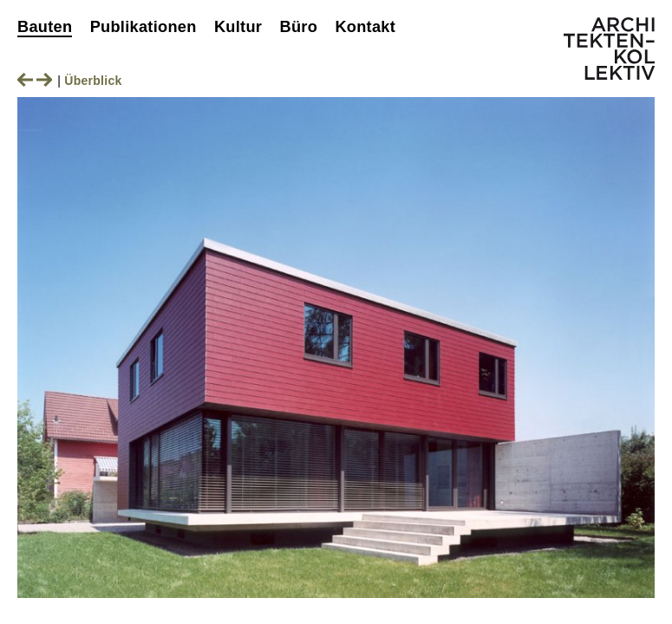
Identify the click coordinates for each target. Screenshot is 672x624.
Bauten (45, 27)
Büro (298, 27)
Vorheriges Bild (25, 80)
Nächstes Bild (44, 80)
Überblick (93, 81)
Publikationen (144, 27)
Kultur (238, 27)
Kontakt (365, 27)
